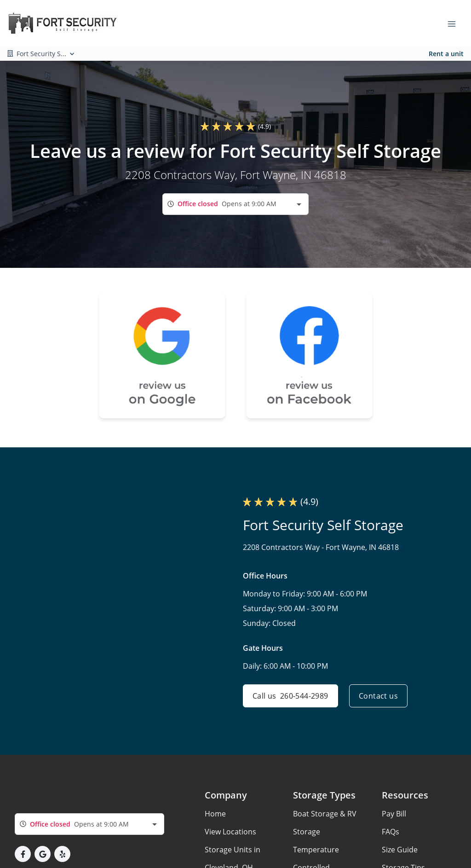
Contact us (378, 696)
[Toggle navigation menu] (455, 23)
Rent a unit (446, 54)
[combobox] (235, 204)
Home (215, 814)
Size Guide (400, 850)
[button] (23, 854)
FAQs (391, 832)
